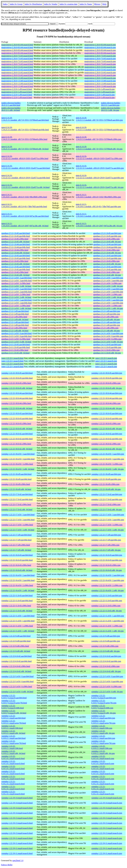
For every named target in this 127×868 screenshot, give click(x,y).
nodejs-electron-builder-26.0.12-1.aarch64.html (11, 104)
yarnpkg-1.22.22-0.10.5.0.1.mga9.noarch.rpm (103, 757)
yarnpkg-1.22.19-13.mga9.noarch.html (17, 818)
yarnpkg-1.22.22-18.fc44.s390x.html (16, 403)
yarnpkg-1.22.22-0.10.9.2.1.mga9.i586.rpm (102, 727)
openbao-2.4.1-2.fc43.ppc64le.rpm (107, 347)
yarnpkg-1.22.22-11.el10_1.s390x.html (17, 626)
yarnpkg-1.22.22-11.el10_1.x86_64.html (18, 631)
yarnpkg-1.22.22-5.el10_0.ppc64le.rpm (107, 681)
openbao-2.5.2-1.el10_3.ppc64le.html (17, 281)
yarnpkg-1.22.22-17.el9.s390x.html (16, 545)
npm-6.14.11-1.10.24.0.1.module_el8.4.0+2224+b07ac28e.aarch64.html (25, 215)
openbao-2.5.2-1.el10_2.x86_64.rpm (108, 297)
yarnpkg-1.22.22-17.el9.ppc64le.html (16, 540)
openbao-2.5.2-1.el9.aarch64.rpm (107, 311)
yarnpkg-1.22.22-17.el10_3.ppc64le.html (18, 520)
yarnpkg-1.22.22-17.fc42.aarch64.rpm (107, 494)
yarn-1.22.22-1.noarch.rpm (106, 358)
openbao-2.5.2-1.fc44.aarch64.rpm (107, 244)
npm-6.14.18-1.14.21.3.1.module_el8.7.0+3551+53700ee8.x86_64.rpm (99, 148)
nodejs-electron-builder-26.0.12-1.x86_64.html (11, 109)
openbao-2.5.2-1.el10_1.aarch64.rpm (108, 300)
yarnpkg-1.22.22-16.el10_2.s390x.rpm (107, 585)
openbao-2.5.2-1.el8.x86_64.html (15, 331)
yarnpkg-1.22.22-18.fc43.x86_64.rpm (106, 429)
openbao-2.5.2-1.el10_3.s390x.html (16, 283)
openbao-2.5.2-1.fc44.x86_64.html (15, 253)
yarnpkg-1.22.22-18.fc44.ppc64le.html (17, 398)
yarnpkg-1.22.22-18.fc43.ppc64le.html (17, 419)
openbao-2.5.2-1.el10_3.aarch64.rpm (108, 278)
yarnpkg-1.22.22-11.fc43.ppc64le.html (17, 601)
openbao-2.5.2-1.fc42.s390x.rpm (106, 272)
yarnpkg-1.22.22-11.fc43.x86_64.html (17, 611)
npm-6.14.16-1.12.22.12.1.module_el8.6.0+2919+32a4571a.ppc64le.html (26, 177)
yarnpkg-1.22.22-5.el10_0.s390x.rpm (106, 687)
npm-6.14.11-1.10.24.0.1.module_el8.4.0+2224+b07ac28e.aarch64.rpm (99, 215)
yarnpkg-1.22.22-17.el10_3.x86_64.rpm (107, 530)
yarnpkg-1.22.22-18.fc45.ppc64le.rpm (107, 378)
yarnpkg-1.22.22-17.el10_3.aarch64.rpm (108, 515)
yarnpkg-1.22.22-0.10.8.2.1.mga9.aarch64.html (14, 737)
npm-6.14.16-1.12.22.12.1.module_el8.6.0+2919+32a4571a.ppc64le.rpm (100, 177)
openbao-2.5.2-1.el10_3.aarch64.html (17, 278)
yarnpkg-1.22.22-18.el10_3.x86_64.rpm (107, 469)
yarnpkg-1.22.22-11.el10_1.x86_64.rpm (107, 631)
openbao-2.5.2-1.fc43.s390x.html (15, 261)
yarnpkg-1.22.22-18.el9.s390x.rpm (105, 484)
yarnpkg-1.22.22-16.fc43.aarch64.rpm (107, 555)
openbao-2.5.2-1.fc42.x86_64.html (15, 275)
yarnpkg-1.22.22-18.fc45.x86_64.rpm (106, 388)
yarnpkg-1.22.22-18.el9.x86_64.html (16, 489)
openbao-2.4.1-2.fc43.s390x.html (15, 350)
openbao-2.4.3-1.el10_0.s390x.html (16, 339)
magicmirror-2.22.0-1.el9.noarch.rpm (100, 89)
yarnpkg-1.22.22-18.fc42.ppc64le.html (17, 439)
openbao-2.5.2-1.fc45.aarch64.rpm (107, 233)
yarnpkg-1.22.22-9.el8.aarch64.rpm (106, 636)
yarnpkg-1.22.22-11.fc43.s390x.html (16, 606)
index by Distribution (33, 4)
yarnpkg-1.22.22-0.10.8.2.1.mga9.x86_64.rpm (103, 752)
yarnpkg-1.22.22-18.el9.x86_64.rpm (106, 489)
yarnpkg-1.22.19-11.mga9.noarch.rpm (107, 838)
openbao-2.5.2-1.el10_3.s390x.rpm (107, 283)
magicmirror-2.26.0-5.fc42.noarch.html (17, 67)
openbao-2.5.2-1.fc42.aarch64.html (16, 267)
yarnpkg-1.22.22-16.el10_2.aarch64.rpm (108, 575)
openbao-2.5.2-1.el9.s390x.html (14, 317)
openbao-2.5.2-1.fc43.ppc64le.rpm (107, 258)
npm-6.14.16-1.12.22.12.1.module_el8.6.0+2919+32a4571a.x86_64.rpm (100, 186)
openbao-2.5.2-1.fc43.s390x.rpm (106, 261)
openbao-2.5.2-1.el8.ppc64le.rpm (107, 325)
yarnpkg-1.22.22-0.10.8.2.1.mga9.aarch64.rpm (103, 737)
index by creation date (68, 4)
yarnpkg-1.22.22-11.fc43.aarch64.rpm (107, 596)
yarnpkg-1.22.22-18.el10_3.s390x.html (17, 464)
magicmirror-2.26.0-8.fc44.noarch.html (17, 45)
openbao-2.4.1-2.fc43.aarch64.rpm (107, 345)
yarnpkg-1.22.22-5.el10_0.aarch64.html (18, 676)
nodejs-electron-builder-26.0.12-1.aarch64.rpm (111, 104)
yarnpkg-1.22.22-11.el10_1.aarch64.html (18, 616)
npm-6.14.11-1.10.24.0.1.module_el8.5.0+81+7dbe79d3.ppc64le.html (24, 205)
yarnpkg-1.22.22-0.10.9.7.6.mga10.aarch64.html (14, 697)
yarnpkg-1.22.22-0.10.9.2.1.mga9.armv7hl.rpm (103, 722)
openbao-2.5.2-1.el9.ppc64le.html (15, 314)
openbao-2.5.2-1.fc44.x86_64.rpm (107, 253)
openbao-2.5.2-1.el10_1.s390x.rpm (107, 306)
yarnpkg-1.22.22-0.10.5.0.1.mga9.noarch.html (13, 757)
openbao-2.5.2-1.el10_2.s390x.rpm (107, 294)
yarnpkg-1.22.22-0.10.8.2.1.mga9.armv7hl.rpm (103, 742)
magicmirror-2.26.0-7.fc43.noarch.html (17, 56)
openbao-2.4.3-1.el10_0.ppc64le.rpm (108, 336)
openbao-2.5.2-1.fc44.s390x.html (15, 250)
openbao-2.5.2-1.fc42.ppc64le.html (16, 269)
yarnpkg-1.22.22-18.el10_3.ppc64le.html (18, 459)
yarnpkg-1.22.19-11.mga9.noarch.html (17, 838)
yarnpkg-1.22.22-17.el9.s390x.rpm (105, 545)
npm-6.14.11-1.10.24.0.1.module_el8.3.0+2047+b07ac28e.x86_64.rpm (99, 225)
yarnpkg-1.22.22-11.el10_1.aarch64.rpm (108, 616)
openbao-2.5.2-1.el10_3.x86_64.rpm (108, 286)
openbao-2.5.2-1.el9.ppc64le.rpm (107, 314)
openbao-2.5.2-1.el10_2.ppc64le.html (17, 292)
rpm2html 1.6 (18, 860)
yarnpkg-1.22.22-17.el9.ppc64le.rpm (106, 540)
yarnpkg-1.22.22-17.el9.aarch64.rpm (106, 535)
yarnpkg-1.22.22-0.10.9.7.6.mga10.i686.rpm (102, 707)
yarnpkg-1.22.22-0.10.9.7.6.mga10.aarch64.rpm (104, 697)
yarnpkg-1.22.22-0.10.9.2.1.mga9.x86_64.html (13, 732)
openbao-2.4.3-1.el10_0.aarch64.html (17, 333)
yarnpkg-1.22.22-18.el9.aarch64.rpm (106, 474)
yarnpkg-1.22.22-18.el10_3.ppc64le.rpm (108, 459)
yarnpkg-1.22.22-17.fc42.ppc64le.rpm (107, 499)
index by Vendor (51, 4)
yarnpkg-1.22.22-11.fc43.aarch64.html (17, 596)
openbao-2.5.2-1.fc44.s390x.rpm (106, 250)
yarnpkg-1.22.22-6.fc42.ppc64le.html (17, 661)
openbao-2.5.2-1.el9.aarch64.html (15, 311)
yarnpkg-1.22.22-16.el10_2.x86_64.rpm (107, 590)
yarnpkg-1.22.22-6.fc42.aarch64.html (16, 656)
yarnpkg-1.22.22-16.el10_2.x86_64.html (18, 590)
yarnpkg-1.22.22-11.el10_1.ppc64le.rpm (108, 621)
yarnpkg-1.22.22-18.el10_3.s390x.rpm (107, 464)
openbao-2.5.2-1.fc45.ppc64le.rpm (107, 236)
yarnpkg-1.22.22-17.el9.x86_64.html (16, 550)
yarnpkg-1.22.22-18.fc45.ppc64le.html (17, 378)
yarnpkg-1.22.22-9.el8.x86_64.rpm (105, 651)
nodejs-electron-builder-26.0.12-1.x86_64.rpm (111, 109)
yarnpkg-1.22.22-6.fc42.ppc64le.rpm (106, 661)
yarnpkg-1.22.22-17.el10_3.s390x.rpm (107, 525)
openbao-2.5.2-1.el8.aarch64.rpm (107, 322)
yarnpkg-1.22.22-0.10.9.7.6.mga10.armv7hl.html (14, 702)
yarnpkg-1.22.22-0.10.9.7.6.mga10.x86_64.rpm (103, 712)
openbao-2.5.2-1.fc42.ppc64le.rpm (107, 269)
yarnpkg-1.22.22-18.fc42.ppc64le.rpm (107, 439)
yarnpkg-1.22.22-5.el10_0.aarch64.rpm (107, 676)
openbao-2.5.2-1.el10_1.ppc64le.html (17, 303)
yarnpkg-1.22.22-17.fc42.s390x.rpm (106, 504)
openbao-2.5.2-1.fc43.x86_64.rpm (107, 264)
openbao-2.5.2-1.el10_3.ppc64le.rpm (108, 281)
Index (5, 4)
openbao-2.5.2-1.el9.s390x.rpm (106, 317)
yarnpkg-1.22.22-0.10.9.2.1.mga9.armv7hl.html (14, 722)
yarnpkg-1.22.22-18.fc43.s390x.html (16, 424)
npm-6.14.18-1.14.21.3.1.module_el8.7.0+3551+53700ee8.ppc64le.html (25, 129)
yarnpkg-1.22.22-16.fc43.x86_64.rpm (106, 570)
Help (104, 4)
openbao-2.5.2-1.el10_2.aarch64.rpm (108, 289)
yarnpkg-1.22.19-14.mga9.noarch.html (17, 798)
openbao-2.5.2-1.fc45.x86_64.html (15, 242)
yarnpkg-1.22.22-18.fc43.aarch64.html (17, 413)
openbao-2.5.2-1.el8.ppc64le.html (15, 325)
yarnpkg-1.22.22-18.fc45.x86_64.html (17, 388)
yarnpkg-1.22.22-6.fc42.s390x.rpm (105, 666)
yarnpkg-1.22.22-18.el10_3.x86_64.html (18, 469)
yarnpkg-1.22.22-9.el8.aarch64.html (16, 636)
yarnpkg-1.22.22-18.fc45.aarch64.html (17, 373)
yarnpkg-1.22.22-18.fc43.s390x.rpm (106, 424)
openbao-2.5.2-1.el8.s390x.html (14, 328)
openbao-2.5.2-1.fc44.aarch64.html (16, 244)
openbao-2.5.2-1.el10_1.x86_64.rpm (108, 308)
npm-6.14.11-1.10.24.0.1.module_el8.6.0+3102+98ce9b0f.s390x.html (24, 196)
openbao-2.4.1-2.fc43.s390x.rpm (106, 350)
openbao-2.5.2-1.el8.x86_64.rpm (106, 331)
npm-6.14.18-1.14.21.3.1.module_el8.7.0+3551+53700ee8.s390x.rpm (99, 138)
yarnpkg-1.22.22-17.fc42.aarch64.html (17, 494)
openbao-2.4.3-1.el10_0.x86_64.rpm (108, 342)
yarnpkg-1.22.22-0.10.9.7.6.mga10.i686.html (13, 707)
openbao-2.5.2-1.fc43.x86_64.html (15, 264)
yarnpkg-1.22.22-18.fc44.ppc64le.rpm (107, 398)
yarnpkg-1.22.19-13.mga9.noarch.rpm (107, 818)
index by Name (86, 4)
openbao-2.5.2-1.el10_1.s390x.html (16, 306)
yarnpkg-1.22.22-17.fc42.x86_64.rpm (106, 510)
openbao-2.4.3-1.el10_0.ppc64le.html (17, 336)
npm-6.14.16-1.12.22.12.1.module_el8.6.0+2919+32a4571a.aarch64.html (26, 167)
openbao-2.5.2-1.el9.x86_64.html (15, 320)
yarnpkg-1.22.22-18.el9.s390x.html (16, 484)
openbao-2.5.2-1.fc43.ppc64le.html (16, 258)
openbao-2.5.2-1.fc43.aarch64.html (16, 256)
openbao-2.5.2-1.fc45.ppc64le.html (16, 236)
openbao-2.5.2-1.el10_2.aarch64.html (17, 289)
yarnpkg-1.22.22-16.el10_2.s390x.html (17, 585)
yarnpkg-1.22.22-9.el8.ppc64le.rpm (106, 641)
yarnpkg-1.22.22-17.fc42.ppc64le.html (17, 499)
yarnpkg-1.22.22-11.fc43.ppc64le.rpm (107, 601)
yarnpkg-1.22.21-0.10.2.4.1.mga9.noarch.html (13, 778)
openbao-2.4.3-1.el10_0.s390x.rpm (107, 339)
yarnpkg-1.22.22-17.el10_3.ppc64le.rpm (108, 520)
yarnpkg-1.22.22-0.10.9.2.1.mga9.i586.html (12, 727)
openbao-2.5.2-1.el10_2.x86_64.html (16, 297)
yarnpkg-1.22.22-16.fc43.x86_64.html (17, 570)
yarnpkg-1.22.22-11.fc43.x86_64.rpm (106, 611)
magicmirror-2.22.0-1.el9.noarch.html (17, 89)
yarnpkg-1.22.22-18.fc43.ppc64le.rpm (107, 419)
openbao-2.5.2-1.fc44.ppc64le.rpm (107, 247)
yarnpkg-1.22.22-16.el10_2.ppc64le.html (18, 580)
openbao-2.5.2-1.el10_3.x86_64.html (16, 286)
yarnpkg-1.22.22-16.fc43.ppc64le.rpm (107, 560)
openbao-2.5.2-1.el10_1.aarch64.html (17, 300)
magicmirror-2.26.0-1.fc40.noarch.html (17, 78)
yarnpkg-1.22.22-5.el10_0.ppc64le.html (18, 681)
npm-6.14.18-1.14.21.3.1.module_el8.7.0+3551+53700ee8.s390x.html (24, 138)
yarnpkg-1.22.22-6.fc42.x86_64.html (16, 671)
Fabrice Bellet (7, 865)
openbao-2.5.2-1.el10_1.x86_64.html (16, 308)
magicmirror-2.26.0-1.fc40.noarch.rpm (100, 78)
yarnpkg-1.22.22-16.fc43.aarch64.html (17, 555)
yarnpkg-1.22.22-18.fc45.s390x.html (16, 383)
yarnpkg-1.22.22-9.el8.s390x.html (15, 646)
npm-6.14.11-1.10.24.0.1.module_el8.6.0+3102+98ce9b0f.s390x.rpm (98, 196)
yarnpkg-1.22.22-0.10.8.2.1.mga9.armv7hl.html (14, 742)
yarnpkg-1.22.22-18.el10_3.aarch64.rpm (108, 454)
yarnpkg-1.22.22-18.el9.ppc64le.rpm (106, 479)
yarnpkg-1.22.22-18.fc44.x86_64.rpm (106, 408)
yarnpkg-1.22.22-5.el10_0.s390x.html (17, 687)
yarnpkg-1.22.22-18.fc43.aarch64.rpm (107, 413)
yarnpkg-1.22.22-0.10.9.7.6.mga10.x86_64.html (14, 712)
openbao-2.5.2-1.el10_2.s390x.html (16, 294)
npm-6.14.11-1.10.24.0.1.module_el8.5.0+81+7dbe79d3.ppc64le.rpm (98, 205)
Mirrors (97, 4)
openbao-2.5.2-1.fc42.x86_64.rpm (107, 275)
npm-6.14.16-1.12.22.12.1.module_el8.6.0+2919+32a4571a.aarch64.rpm (100, 167)
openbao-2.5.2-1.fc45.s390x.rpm (106, 239)
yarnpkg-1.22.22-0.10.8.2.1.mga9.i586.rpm (102, 747)
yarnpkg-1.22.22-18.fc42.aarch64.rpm (107, 434)
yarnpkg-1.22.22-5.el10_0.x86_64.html (17, 692)
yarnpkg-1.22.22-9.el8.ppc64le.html (16, 641)
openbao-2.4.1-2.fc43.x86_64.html (15, 353)
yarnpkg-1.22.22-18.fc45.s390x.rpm (106, 383)
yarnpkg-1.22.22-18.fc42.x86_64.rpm (106, 449)
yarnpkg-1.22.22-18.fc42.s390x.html (16, 444)
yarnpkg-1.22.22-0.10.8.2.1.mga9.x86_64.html (13, 752)
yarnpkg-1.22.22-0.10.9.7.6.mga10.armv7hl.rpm (104, 702)
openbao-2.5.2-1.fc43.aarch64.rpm (107, 256)
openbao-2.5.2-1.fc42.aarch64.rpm (107, 267)
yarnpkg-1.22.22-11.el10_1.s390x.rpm (107, 626)
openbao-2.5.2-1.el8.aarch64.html (15, 322)
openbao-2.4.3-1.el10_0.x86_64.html (16, 342)
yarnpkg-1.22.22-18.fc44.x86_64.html (17, 408)
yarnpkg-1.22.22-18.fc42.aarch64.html (17, 434)
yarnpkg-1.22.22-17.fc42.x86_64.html (17, 510)
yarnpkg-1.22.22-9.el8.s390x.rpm (105, 646)
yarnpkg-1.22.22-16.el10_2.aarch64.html (18, 575)
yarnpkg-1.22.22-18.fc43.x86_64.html (17, 429)
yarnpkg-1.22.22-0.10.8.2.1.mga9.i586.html (12, 747)
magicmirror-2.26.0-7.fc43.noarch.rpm (100, 56)
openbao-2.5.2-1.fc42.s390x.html (15, 272)
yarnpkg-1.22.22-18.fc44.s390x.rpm (106, 403)
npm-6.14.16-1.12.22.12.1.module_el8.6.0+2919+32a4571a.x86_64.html (25, 186)
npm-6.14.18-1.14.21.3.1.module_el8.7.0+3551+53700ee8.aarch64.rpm (99, 119)
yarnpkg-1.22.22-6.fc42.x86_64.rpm (106, 671)
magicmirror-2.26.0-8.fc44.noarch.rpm (100, 45)
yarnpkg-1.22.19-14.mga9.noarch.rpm (107, 798)
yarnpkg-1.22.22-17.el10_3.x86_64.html (18, 530)
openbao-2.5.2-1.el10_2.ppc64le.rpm (108, 292)
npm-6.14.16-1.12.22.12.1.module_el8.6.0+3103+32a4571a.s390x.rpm (99, 157)
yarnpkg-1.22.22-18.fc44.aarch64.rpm (107, 393)
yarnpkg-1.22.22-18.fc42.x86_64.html (17, 449)
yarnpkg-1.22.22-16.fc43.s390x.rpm (106, 565)
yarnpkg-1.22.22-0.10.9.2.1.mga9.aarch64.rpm (103, 717)
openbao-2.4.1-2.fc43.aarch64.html (16, 345)
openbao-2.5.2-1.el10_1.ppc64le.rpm (108, 303)
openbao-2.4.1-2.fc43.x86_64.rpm (107, 353)
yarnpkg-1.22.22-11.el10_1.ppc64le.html (18, 621)
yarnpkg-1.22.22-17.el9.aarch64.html (16, 535)
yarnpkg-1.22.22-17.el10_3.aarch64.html (18, 515)
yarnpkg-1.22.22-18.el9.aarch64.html (16, 474)
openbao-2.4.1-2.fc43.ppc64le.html (16, 347)
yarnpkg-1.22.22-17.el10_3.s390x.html (17, 525)
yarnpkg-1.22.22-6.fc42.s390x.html (16, 666)
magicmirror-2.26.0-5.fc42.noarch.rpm (100, 67)
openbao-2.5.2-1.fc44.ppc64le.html (16, 247)
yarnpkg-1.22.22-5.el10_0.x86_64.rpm (107, 692)
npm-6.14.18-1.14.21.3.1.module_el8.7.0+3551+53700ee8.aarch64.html (25, 119)
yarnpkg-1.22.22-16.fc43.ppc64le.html (17, 560)
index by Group (16, 4)
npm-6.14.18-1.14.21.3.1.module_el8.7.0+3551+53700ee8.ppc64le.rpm (99, 129)
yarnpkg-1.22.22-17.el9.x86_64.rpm (106, 550)
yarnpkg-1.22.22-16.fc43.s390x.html (16, 565)
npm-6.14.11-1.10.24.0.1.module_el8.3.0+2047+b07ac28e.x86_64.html (25, 225)
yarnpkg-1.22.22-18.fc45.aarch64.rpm (107, 373)
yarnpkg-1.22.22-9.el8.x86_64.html (16, 651)
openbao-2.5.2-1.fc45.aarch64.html (16, 233)
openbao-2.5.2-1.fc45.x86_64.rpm (107, 242)
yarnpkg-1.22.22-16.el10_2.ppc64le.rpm (108, 580)
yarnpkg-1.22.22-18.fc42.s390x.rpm (106, 444)
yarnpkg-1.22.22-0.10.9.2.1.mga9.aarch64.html (14, 717)
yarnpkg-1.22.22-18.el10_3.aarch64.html (18, 454)
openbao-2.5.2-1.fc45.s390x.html (15, 239)
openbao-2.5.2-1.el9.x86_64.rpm (106, 320)
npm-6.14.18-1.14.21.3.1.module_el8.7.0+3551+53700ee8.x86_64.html (25, 148)
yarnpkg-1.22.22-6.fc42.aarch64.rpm (106, 656)
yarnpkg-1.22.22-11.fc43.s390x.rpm (106, 606)
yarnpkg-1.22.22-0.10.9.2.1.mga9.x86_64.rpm (103, 732)
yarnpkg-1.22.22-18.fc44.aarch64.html (17, 393)
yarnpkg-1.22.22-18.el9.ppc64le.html (16, 479)
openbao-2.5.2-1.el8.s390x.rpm (106, 328)
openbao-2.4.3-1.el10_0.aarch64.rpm (108, 333)
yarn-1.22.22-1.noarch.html (13, 358)
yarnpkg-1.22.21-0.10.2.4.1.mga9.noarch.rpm (103, 778)
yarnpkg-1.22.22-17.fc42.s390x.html (16, 504)
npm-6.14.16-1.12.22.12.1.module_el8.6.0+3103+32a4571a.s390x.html (25, 157)
